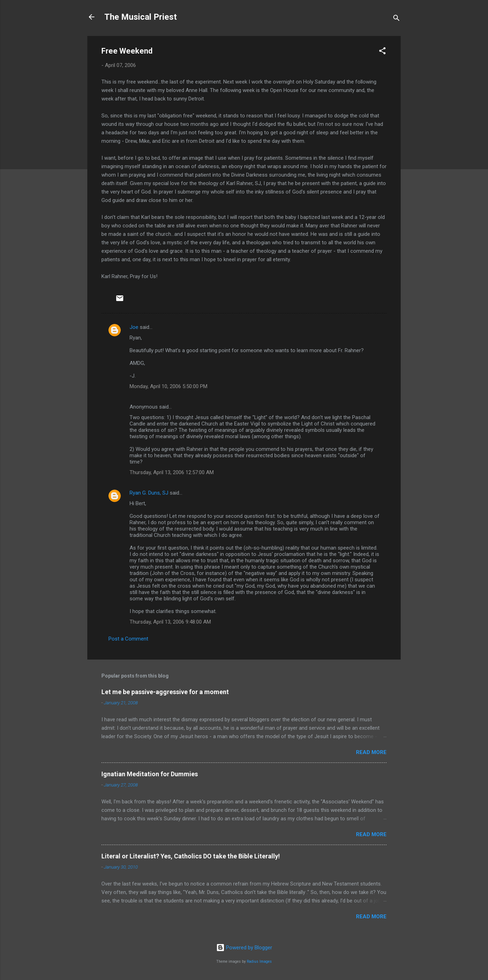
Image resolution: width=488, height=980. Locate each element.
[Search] (396, 19)
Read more (371, 752)
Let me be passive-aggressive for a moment (165, 692)
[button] (382, 52)
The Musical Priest (140, 17)
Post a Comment (128, 639)
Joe (134, 327)
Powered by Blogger (244, 948)
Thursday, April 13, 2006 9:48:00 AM (170, 622)
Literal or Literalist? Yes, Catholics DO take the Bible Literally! (191, 856)
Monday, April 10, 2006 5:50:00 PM (168, 386)
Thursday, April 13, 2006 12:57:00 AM (172, 472)
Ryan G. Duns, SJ (149, 493)
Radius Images (259, 961)
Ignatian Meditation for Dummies (150, 774)
